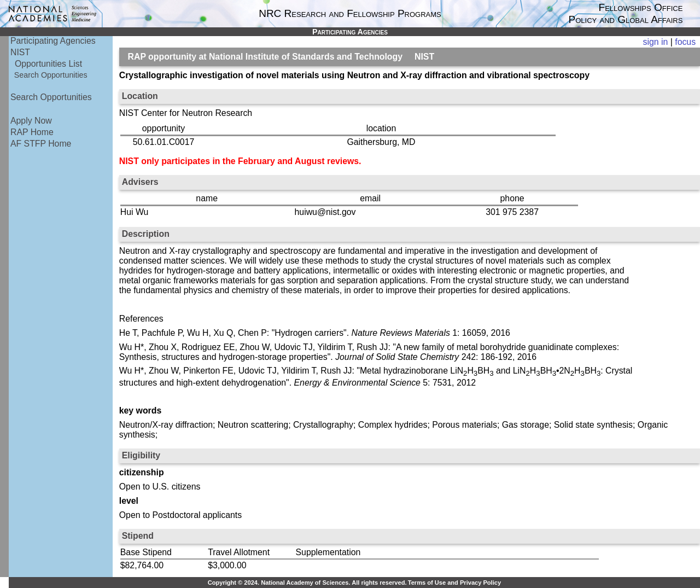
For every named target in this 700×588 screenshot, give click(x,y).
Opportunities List (48, 64)
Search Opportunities (51, 75)
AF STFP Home (41, 144)
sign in (656, 42)
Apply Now (31, 121)
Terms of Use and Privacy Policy (454, 583)
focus (685, 42)
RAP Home (32, 132)
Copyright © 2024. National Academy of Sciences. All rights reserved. (307, 583)
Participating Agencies (53, 41)
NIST (20, 52)
